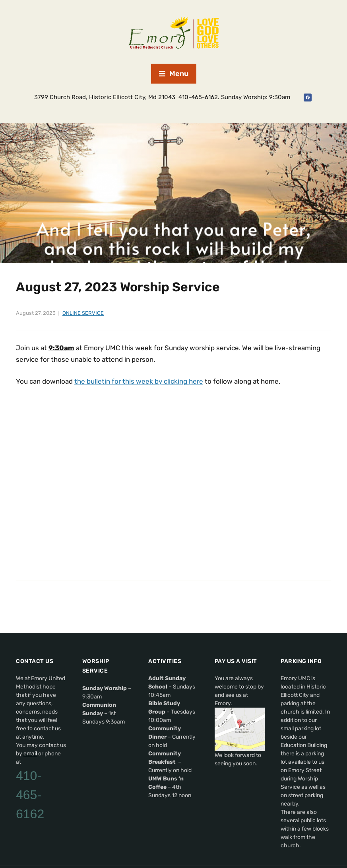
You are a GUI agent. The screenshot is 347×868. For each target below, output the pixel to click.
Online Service (83, 313)
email (30, 754)
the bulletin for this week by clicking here (139, 381)
